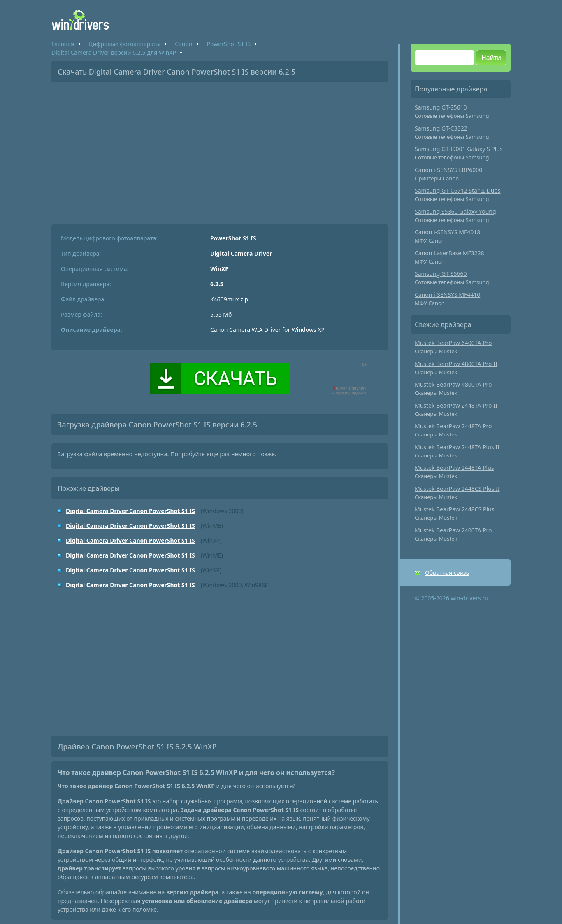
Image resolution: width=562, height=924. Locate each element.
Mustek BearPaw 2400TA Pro (453, 530)
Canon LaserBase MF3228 (449, 253)
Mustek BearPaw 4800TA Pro (453, 384)
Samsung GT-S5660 (441, 274)
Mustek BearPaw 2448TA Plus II (457, 447)
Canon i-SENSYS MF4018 (447, 232)
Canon (183, 44)
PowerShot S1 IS (229, 44)
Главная (63, 44)
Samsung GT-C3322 (441, 128)
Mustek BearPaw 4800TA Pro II (456, 364)
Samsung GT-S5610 (441, 107)
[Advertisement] (220, 150)
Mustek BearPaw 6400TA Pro (453, 343)
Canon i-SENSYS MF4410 (447, 295)
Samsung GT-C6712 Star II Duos (458, 190)
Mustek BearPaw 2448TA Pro (453, 426)
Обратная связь (447, 573)
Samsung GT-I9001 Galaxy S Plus (459, 149)
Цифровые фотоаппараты (124, 44)
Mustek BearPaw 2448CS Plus (454, 509)
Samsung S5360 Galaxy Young (455, 211)
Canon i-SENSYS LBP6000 (448, 170)
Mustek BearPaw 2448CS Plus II (457, 489)
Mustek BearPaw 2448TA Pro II (456, 405)
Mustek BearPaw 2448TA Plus (454, 468)
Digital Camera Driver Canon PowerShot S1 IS (130, 511)
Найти (491, 58)
